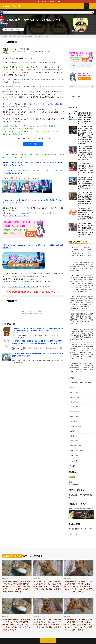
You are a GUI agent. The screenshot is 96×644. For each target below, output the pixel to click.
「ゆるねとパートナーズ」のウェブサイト (23, 287)
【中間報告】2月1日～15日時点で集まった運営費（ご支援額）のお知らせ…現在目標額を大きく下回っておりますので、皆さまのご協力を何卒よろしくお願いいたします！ (79, 625)
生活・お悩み (74, 441)
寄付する (33, 144)
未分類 (72, 431)
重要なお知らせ (75, 455)
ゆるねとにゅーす (77, 97)
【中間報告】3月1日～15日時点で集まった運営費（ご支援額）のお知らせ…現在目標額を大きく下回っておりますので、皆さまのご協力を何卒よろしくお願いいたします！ (79, 587)
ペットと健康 (74, 407)
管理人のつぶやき (18, 29)
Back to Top (48, 641)
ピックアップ (74, 402)
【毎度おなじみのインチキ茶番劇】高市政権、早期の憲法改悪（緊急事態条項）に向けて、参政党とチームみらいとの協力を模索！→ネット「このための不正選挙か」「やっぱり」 (85, 118)
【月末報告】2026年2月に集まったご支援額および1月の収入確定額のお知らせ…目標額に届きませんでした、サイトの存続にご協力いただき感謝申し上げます (17, 625)
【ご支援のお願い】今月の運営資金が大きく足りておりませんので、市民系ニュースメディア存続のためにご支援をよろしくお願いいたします (47, 585)
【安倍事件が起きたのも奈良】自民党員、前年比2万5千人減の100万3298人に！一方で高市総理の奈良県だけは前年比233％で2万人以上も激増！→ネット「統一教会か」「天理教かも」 (85, 183)
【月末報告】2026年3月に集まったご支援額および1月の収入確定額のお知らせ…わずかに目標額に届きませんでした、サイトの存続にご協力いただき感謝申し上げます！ (17, 587)
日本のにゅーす (75, 421)
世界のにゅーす (75, 412)
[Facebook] (1, 12)
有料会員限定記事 (76, 426)
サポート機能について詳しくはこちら (17, 216)
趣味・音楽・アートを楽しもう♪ (80, 450)
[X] (1, 15)
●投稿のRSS (72, 482)
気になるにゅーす (76, 436)
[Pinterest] (1, 17)
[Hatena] (1, 23)
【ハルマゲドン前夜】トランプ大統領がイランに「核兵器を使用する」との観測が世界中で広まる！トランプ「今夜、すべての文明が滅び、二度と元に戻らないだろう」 (85, 169)
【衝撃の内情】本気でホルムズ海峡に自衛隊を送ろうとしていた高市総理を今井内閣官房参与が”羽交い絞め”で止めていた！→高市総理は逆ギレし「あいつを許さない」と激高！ (82, 367)
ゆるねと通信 (74, 392)
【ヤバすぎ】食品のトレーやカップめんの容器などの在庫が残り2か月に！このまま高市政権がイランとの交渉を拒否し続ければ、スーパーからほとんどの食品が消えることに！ (86, 214)
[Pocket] (1, 20)
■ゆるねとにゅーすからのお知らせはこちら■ (48, 1)
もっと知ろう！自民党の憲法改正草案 (82, 383)
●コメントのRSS (73, 484)
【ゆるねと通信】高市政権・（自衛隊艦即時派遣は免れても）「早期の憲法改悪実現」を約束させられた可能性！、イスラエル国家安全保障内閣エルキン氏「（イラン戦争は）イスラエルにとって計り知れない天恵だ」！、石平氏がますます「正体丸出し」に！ (82, 303)
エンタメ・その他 (76, 397)
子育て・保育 (74, 417)
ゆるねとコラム (75, 387)
